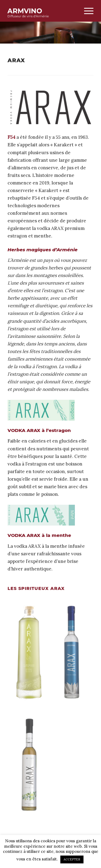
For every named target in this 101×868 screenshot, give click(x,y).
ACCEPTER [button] (72, 859)
